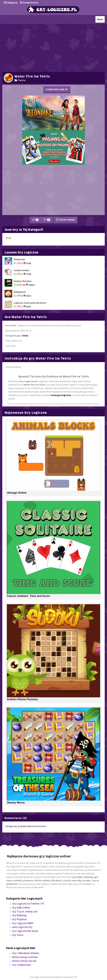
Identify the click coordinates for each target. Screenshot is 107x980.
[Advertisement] (53, 47)
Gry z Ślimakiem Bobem (26, 953)
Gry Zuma (18, 935)
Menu (101, 20)
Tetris (20, 80)
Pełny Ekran (65, 220)
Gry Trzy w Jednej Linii (25, 911)
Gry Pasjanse (19, 919)
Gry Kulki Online (21, 907)
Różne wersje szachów (25, 957)
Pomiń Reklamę (57, 89)
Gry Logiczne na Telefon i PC (28, 904)
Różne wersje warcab (24, 961)
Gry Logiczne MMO (23, 923)
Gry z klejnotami (21, 965)
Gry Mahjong (19, 915)
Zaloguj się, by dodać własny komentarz (26, 826)
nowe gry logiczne (61, 395)
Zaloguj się (11, 3)
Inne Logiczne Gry (22, 927)
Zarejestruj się (29, 3)
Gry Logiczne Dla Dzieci (25, 931)
